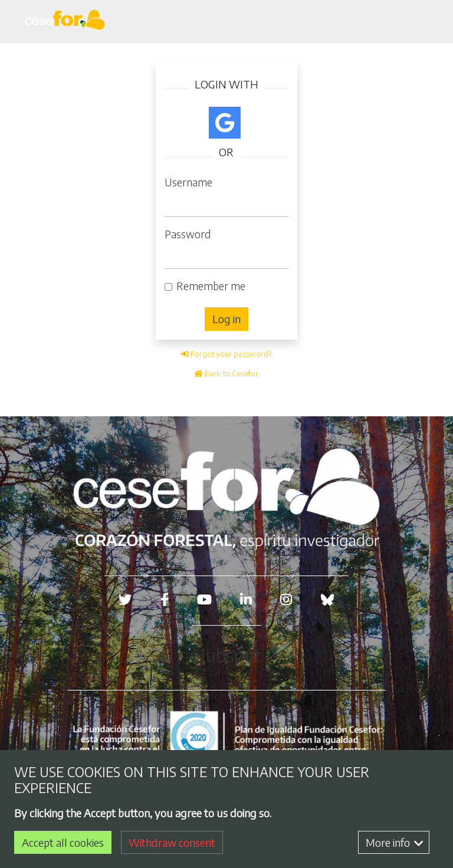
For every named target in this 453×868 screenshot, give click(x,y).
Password (188, 234)
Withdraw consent (172, 842)
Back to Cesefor (226, 373)
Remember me (211, 286)
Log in (226, 319)
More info (395, 842)
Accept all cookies (63, 842)
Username (188, 182)
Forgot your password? (226, 354)
